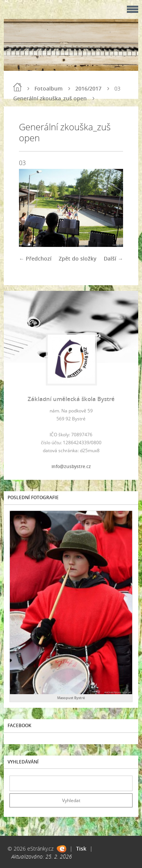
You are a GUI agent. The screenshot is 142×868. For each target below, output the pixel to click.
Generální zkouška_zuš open (50, 98)
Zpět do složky (78, 258)
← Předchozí (35, 258)
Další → (113, 258)
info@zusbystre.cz (71, 466)
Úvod (17, 87)
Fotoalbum (48, 88)
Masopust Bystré (71, 698)
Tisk (81, 848)
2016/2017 (88, 88)
